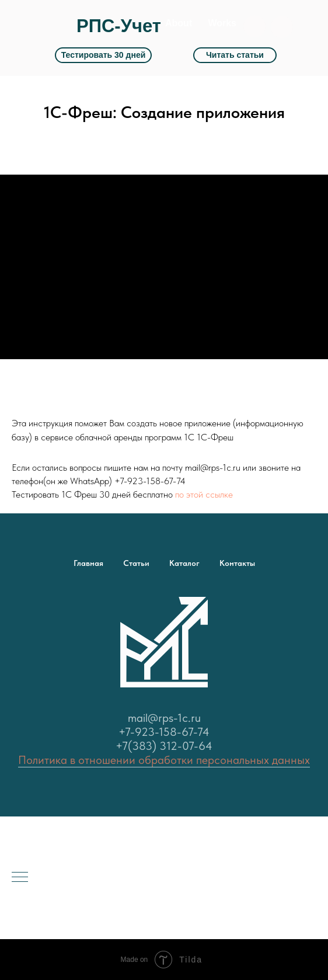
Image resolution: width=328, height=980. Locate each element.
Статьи (136, 563)
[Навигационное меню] (20, 878)
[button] (282, 27)
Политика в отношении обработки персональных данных (164, 760)
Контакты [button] (237, 563)
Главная (88, 563)
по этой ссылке (204, 494)
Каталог (184, 563)
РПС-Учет (119, 26)
